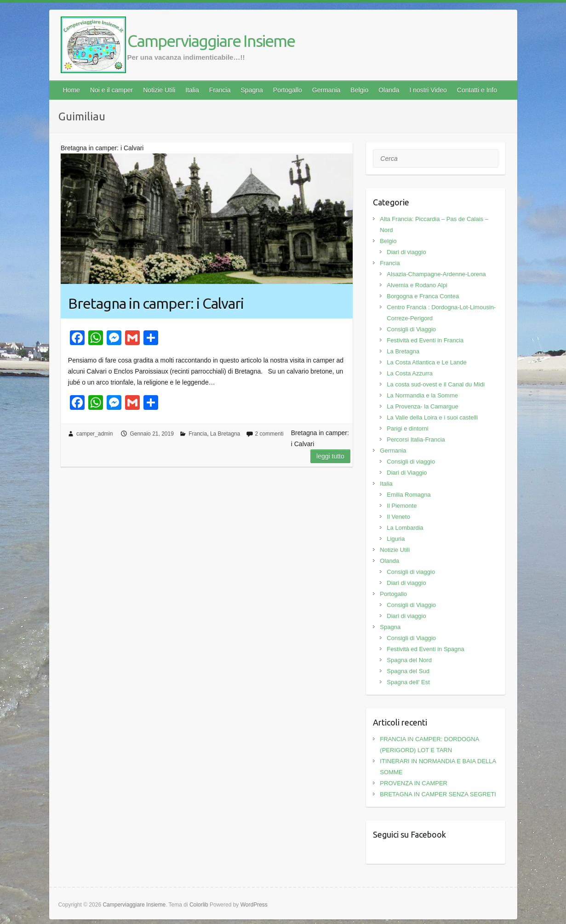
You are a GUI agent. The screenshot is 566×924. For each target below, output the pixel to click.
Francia (220, 90)
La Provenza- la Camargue (422, 406)
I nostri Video (428, 90)
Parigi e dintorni (407, 428)
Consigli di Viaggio (411, 329)
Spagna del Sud (408, 671)
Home (71, 90)
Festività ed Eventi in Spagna (425, 649)
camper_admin (94, 434)
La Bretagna (225, 434)
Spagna (252, 90)
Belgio (359, 90)
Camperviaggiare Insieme (211, 41)
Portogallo (288, 90)
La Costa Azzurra (410, 373)
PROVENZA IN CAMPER (414, 783)
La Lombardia (405, 528)
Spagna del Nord (409, 660)
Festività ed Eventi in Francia (425, 340)
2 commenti (269, 434)
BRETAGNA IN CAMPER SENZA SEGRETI (438, 794)
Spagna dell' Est (408, 682)
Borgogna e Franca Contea (423, 296)
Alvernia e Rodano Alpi (417, 285)
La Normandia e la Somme (422, 395)
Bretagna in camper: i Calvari (156, 303)
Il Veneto (398, 517)
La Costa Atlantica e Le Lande (426, 362)
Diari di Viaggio (407, 473)
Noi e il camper (111, 90)
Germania (326, 90)
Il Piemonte (402, 506)
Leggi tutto (330, 456)
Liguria (396, 539)
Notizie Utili (159, 90)
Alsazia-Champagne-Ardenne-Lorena (436, 274)
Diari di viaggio (406, 252)
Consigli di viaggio (411, 462)
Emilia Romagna (409, 495)
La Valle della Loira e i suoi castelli (432, 417)
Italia (192, 90)
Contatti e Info (477, 90)
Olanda (389, 90)
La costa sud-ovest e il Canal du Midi (435, 384)
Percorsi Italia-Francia (416, 439)
